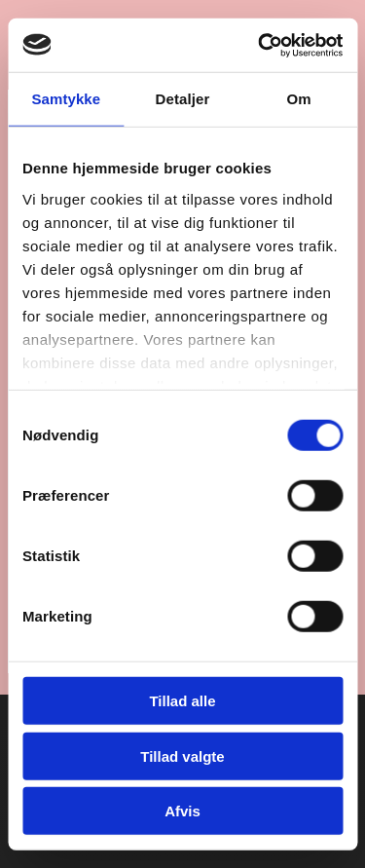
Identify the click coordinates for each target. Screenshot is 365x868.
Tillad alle (182, 701)
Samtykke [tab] (66, 99)
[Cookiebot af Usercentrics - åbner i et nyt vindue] (260, 45)
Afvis (182, 811)
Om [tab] (299, 99)
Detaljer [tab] (183, 99)
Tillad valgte (182, 755)
